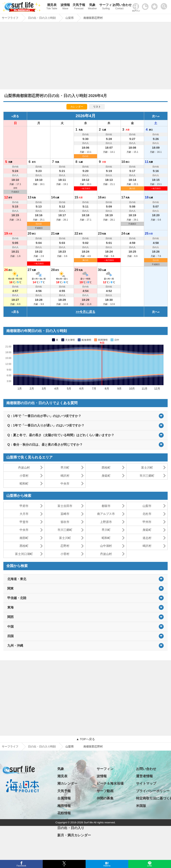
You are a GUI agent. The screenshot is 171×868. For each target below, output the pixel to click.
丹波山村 (24, 467)
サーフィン (106, 7)
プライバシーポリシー (153, 791)
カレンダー (77, 107)
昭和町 (24, 484)
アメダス (64, 820)
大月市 (24, 514)
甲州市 (147, 522)
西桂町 (106, 467)
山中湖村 (106, 546)
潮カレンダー (67, 784)
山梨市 (147, 506)
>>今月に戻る (85, 312)
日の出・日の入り (71, 828)
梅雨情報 (64, 806)
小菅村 (24, 476)
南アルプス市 (106, 514)
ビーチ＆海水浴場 (110, 784)
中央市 (65, 484)
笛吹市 (65, 522)
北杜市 (147, 514)
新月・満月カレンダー (74, 835)
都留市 (106, 506)
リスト (97, 107)
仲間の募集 (105, 798)
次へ (155, 116)
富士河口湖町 (24, 554)
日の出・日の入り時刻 (42, 746)
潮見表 (52, 7)
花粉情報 (64, 813)
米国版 (141, 806)
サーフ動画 (105, 791)
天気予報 (79, 7)
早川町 (65, 467)
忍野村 (65, 546)
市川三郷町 (147, 476)
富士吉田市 (65, 506)
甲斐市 (24, 522)
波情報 (65, 7)
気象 (92, 7)
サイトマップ (146, 784)
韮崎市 (65, 514)
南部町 (24, 538)
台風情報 (64, 798)
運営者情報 (144, 776)
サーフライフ (10, 746)
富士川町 (147, 467)
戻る (16, 116)
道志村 (147, 538)
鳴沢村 (65, 476)
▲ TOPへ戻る (85, 739)
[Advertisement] (85, 57)
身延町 (106, 476)
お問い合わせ (120, 7)
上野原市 (106, 522)
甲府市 (24, 506)
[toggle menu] (165, 5)
